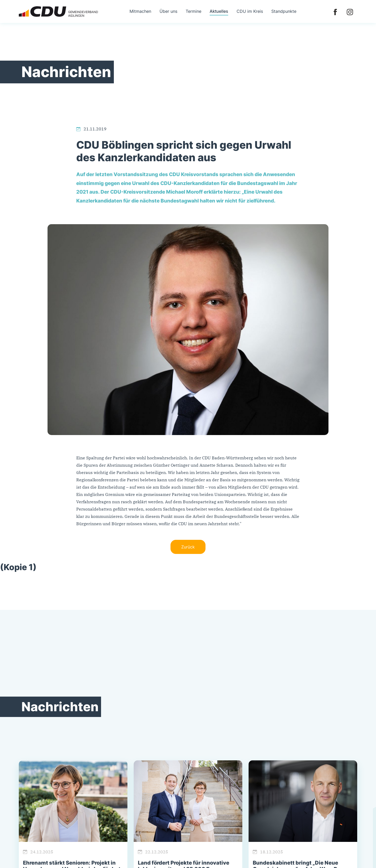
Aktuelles (219, 11)
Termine (193, 11)
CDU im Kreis (250, 11)
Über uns (168, 11)
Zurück (188, 547)
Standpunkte (284, 11)
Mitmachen (140, 11)
